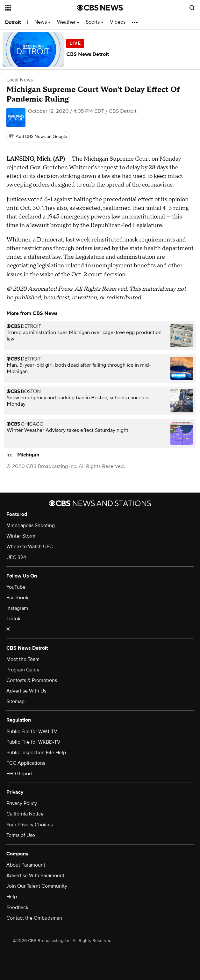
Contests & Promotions (32, 680)
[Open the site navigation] (37, 8)
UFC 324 (16, 557)
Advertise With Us (26, 691)
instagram (17, 608)
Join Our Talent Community (37, 886)
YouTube (16, 587)
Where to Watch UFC (30, 547)
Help (12, 897)
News (43, 22)
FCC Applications (26, 763)
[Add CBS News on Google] (38, 137)
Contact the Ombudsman (34, 918)
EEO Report (19, 774)
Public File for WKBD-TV (33, 742)
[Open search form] (192, 8)
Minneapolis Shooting (31, 525)
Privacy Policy (22, 803)
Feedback (17, 907)
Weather (68, 22)
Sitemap (15, 701)
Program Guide (23, 670)
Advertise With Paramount (35, 876)
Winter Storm (21, 536)
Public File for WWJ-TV (32, 731)
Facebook (17, 598)
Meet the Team (23, 659)
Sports (95, 22)
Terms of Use (21, 835)
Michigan (28, 455)
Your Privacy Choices (30, 825)
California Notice (25, 814)
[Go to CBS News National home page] (100, 8)
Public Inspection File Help (36, 753)
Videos (118, 22)
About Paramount (26, 865)
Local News (20, 80)
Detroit (13, 22)
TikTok (13, 619)
